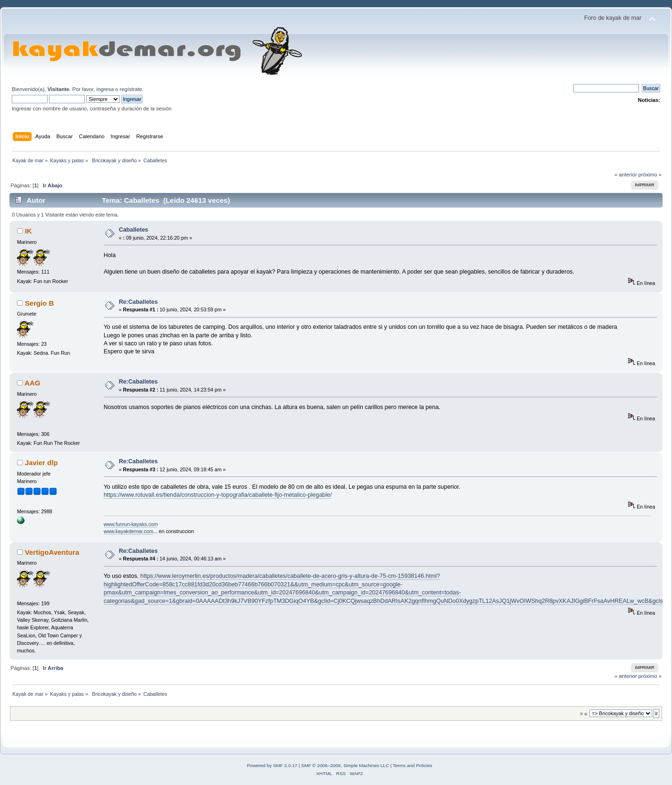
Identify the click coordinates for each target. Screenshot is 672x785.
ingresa (105, 89)
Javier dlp (41, 463)
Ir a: (584, 714)
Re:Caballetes (138, 302)
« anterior (626, 175)
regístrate (131, 89)
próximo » (650, 175)
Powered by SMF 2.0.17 (272, 765)
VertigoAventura (52, 552)
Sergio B (40, 303)
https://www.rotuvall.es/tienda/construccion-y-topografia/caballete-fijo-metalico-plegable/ (218, 495)
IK (29, 231)
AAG (32, 383)
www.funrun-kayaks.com (131, 524)
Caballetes (133, 230)
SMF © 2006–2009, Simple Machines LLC (345, 765)
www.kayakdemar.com (129, 531)
